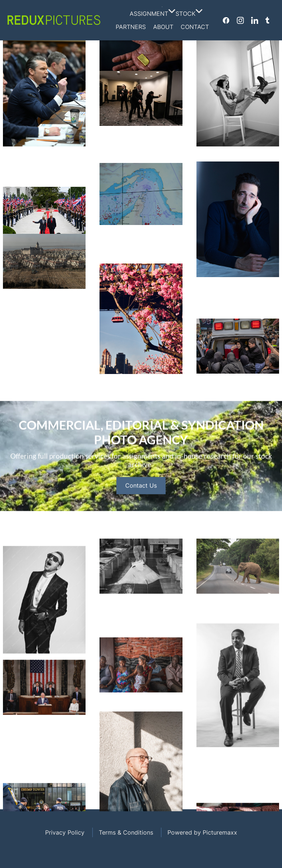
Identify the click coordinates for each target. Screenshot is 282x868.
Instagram (240, 20)
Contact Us (141, 517)
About (163, 27)
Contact (195, 27)
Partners (131, 27)
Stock (187, 14)
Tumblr (267, 20)
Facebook (226, 20)
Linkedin (255, 20)
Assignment (151, 14)
